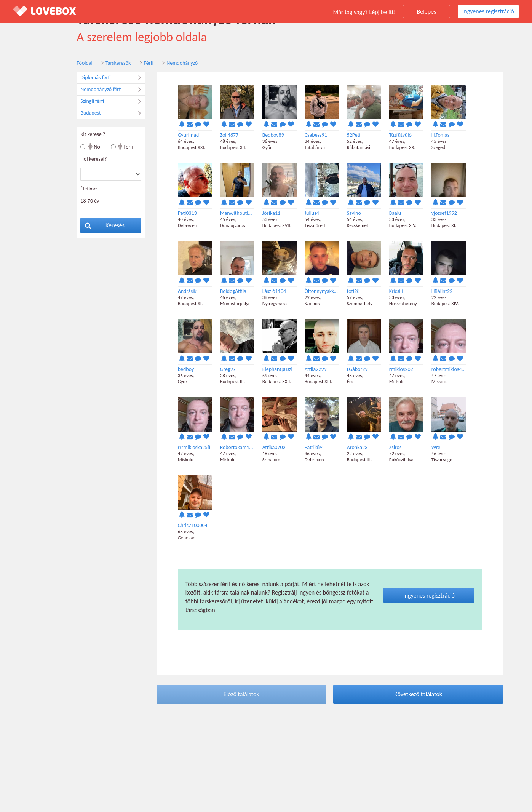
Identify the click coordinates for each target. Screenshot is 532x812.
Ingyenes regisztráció (488, 11)
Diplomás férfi (89, 79)
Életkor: (65, 190)
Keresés (81, 226)
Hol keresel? (70, 160)
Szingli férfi (89, 102)
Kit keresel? (69, 135)
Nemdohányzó (158, 64)
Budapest (89, 114)
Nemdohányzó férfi (89, 91)
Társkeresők (94, 64)
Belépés (427, 12)
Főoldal (61, 64)
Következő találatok (395, 695)
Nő (70, 148)
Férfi (125, 64)
